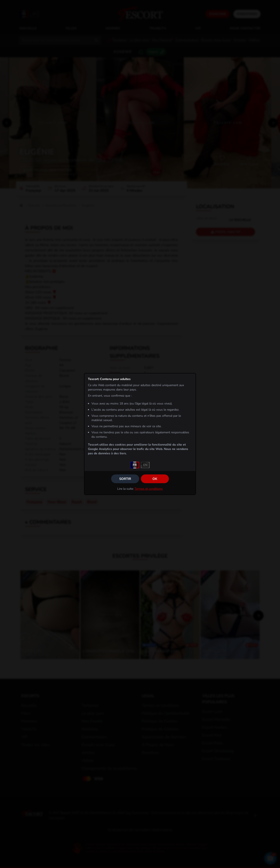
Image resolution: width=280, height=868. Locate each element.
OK (155, 479)
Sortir (125, 479)
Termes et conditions (149, 489)
